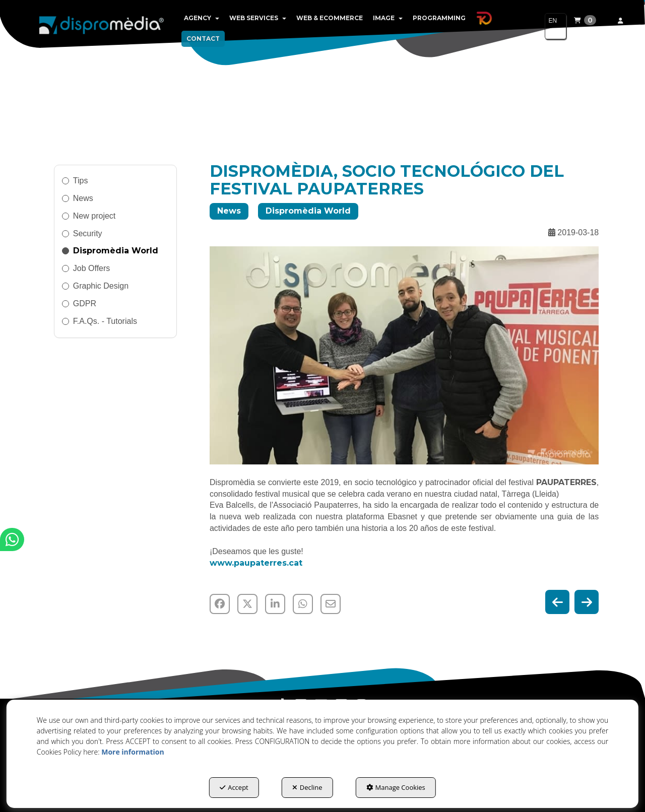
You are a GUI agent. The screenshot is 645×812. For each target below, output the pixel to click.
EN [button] (553, 25)
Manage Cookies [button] (396, 787)
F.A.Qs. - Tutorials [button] (105, 321)
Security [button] (88, 233)
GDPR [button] (85, 303)
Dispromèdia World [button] (116, 251)
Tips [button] (81, 181)
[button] (102, 25)
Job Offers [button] (92, 268)
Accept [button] (234, 787)
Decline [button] (307, 787)
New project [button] (94, 216)
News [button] (83, 198)
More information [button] (133, 752)
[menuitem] (202, 18)
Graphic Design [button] (101, 286)
